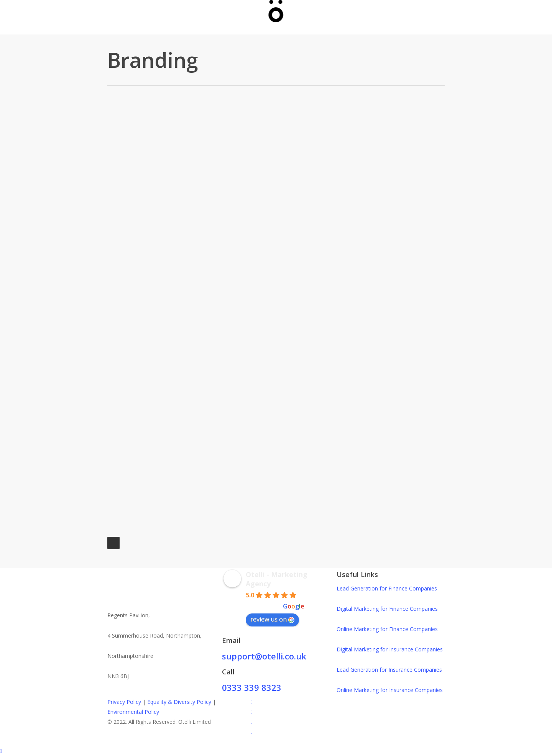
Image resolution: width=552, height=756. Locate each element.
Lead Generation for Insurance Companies (389, 670)
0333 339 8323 (252, 687)
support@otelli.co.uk (264, 656)
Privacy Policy (124, 702)
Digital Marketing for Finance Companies (387, 609)
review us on (272, 619)
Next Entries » (113, 543)
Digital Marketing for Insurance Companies (390, 649)
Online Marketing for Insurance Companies (390, 690)
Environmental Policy (133, 712)
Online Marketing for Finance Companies (387, 629)
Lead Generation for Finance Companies (387, 588)
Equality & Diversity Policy (179, 702)
